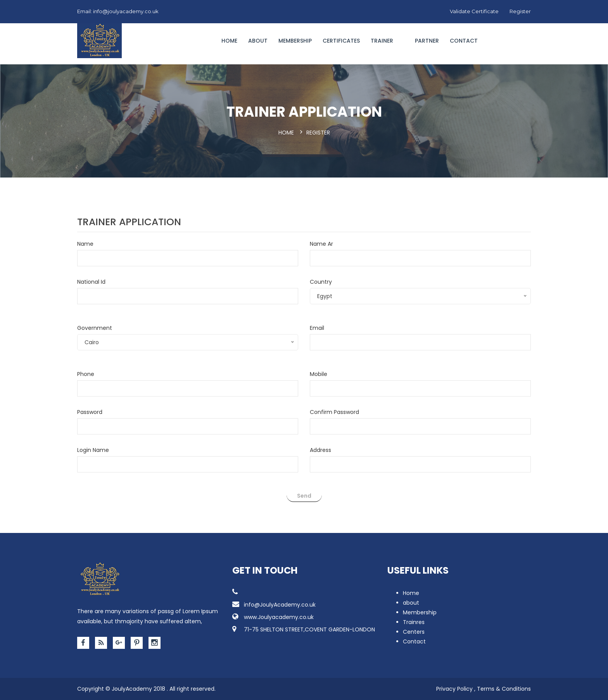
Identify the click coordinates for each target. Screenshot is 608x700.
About (258, 41)
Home (229, 41)
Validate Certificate (474, 11)
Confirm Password (334, 412)
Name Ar (321, 244)
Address (320, 450)
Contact (464, 41)
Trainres (414, 622)
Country (321, 282)
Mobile (319, 374)
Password (90, 412)
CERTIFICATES (341, 41)
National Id (91, 282)
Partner (427, 41)
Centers (414, 632)
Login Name (93, 450)
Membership (295, 41)
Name (85, 244)
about (411, 603)
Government (95, 328)
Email (317, 328)
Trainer (382, 41)
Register (520, 11)
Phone (86, 374)
